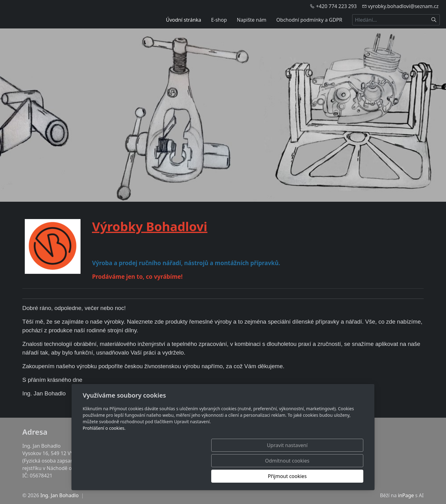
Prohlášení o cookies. (104, 459)
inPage (406, 495)
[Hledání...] (390, 20)
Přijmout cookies (333, 476)
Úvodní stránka (184, 20)
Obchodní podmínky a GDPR (309, 20)
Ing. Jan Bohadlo (59, 495)
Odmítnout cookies (272, 476)
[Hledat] (434, 20)
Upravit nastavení (210, 476)
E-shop (219, 20)
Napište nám (252, 20)
